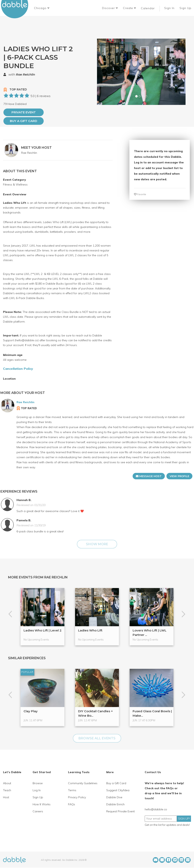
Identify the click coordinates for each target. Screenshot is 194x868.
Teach (7, 790)
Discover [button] (110, 8)
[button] (42, 8)
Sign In (170, 8)
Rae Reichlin (25, 74)
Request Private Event (120, 811)
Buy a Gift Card (24, 121)
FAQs (72, 804)
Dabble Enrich (115, 804)
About (7, 783)
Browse (38, 783)
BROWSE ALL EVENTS (97, 738)
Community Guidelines (83, 783)
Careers (38, 811)
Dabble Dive (114, 797)
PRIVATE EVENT (24, 112)
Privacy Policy (77, 797)
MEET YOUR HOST (36, 148)
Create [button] (130, 8)
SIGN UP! (184, 819)
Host (6, 797)
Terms (72, 790)
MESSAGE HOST (149, 476)
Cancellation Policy (18, 369)
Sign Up (186, 8)
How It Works (42, 804)
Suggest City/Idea (118, 790)
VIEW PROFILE (179, 476)
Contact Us (153, 772)
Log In (37, 790)
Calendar (148, 8)
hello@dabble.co (156, 809)
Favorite (140, 194)
